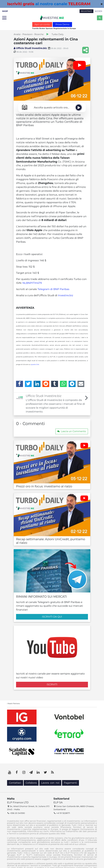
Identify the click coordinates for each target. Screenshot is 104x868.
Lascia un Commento (72, 431)
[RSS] (52, 772)
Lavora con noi (50, 783)
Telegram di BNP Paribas (53, 289)
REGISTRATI (86, 11)
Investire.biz (66, 295)
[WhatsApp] (63, 384)
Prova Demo (62, 24)
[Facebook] (20, 384)
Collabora (31, 783)
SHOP (5, 11)
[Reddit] (46, 384)
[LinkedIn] (37, 384)
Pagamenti (70, 783)
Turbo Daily (58, 34)
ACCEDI (99, 11)
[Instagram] (24, 772)
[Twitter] (28, 384)
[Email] (81, 384)
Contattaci (15, 783)
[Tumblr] (55, 384)
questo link (35, 364)
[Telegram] (72, 384)
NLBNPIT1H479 (32, 283)
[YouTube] (10, 772)
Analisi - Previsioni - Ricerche (29, 34)
